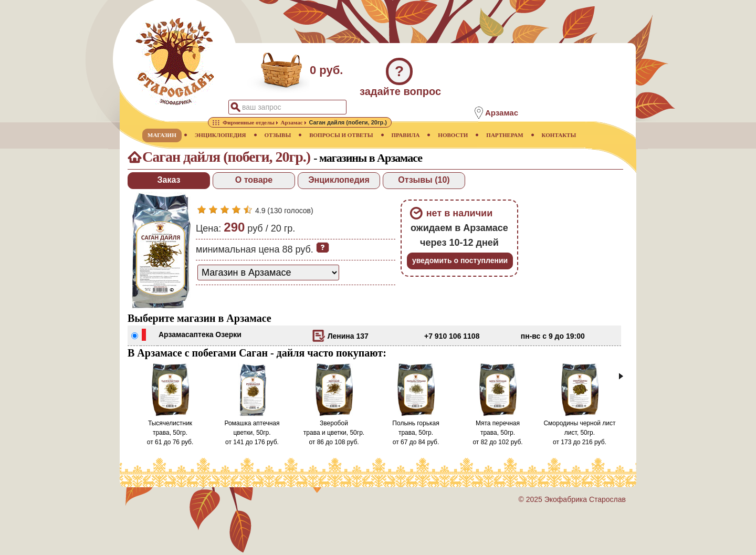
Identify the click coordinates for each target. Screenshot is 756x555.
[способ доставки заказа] (268, 273)
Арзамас (174, 334)
